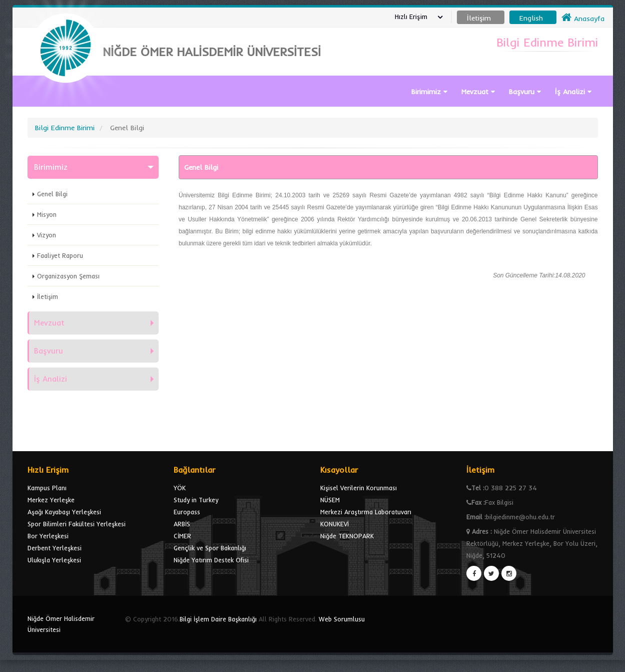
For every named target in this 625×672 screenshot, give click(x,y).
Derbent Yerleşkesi (55, 548)
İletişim (48, 296)
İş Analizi (573, 92)
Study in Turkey (196, 500)
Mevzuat (478, 92)
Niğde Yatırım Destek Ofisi (211, 560)
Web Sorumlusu (342, 619)
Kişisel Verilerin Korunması (359, 488)
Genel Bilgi (52, 194)
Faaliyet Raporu (60, 255)
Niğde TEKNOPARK (347, 536)
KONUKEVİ (335, 524)
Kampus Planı (47, 488)
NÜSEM (330, 500)
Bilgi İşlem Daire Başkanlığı (218, 619)
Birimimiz (429, 92)
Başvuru (525, 92)
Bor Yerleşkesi (48, 536)
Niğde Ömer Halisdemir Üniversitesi (61, 624)
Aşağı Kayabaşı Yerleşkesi (64, 512)
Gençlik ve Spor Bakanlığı (210, 548)
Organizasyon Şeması (68, 276)
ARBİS (182, 524)
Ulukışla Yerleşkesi (54, 560)
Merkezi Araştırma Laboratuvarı (366, 512)
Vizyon (47, 235)
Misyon (47, 214)
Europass (187, 512)
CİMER (182, 536)
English (531, 18)
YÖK (180, 488)
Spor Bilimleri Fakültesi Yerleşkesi (77, 524)
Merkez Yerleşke (51, 500)
